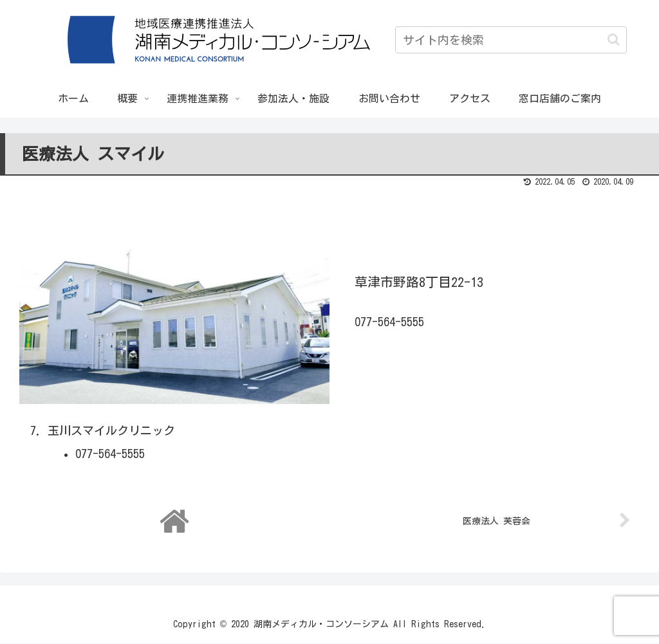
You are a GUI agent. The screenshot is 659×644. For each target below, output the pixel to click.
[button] (614, 40)
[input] (511, 40)
